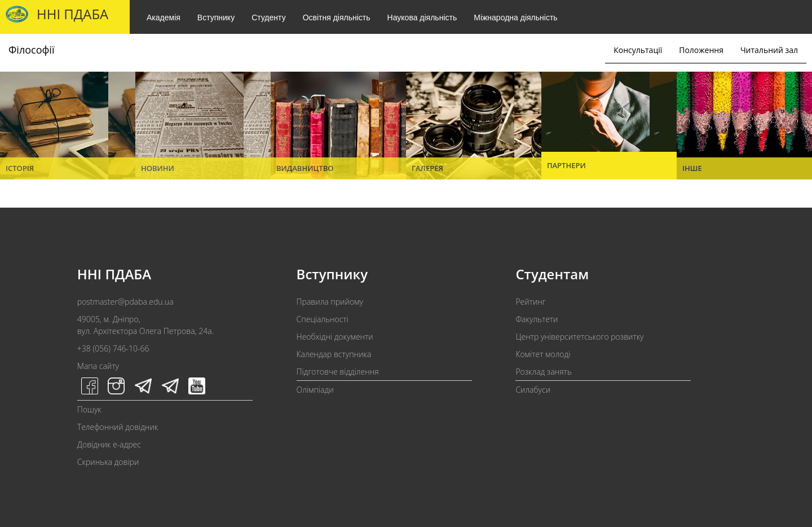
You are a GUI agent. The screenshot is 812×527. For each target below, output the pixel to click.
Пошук (89, 409)
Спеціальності (323, 319)
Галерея (427, 168)
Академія (164, 17)
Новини (158, 168)
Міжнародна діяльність (515, 17)
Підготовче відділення (338, 372)
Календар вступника (334, 354)
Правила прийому (330, 302)
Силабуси (533, 390)
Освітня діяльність (337, 17)
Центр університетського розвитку (579, 337)
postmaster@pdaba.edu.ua (125, 302)
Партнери (566, 165)
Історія (20, 168)
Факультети (537, 319)
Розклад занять (543, 372)
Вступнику (216, 17)
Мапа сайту (98, 366)
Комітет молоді (543, 354)
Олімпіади (315, 390)
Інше (692, 168)
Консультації (638, 50)
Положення (701, 50)
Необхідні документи (335, 337)
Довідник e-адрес (109, 444)
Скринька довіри (108, 462)
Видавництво (305, 168)
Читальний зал (769, 50)
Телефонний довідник (118, 427)
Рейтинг (530, 302)
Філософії (31, 50)
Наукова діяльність (422, 17)
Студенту (268, 17)
